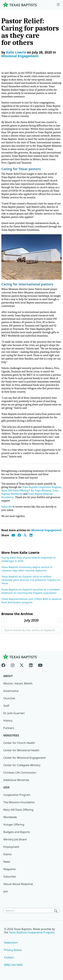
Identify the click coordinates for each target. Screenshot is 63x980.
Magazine (9, 869)
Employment (11, 847)
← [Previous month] (4, 620)
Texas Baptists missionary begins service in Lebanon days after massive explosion (27, 569)
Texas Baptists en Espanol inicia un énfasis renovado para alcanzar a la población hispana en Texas (31, 580)
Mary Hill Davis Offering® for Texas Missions (26, 491)
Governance (11, 691)
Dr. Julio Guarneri (14, 713)
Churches (9, 698)
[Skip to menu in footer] (58, 5)
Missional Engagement (20, 56)
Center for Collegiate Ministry (22, 765)
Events (7, 854)
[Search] (57, 911)
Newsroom (11, 943)
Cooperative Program (17, 795)
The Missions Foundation (19, 802)
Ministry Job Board (15, 839)
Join (6, 891)
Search (8, 639)
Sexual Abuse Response (18, 884)
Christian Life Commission (20, 773)
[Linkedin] (31, 665)
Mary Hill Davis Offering (18, 810)
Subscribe (7, 507)
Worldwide (10, 817)
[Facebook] (5, 665)
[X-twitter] (22, 665)
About (8, 676)
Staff (6, 706)
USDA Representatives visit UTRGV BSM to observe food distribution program (31, 601)
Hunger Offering (14, 825)
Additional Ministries (16, 780)
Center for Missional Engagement (25, 758)
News (7, 862)
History (8, 721)
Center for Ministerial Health (21, 750)
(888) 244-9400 (13, 965)
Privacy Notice (13, 950)
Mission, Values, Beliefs (18, 683)
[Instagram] (13, 665)
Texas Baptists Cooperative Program (42, 487)
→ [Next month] (59, 620)
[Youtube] (40, 665)
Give (6, 787)
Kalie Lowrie (16, 52)
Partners (9, 728)
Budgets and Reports (17, 832)
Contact (9, 957)
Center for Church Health (19, 743)
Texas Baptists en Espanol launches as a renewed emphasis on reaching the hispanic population (30, 591)
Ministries (11, 735)
